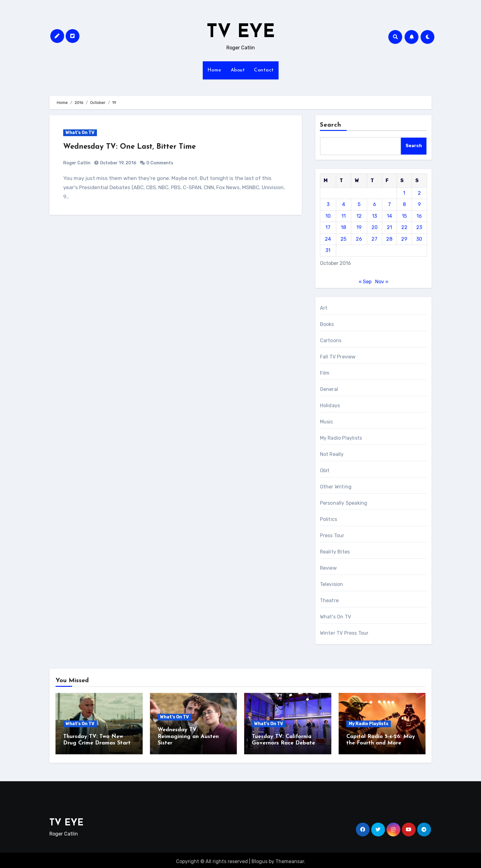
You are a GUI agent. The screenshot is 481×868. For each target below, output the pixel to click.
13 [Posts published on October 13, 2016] (375, 216)
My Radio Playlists (341, 438)
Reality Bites (335, 552)
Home (214, 70)
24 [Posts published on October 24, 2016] (328, 239)
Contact (264, 70)
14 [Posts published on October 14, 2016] (389, 216)
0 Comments (160, 163)
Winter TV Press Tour (344, 633)
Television (332, 584)
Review (328, 568)
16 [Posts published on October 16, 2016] (419, 216)
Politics (329, 519)
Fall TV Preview (338, 357)
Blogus (260, 859)
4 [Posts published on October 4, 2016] (344, 204)
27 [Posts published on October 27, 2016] (374, 239)
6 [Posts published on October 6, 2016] (375, 204)
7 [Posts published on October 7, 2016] (389, 204)
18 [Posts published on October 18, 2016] (343, 227)
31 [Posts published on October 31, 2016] (328, 250)
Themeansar (290, 859)
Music (327, 422)
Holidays (330, 405)
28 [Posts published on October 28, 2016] (389, 239)
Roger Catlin (77, 163)
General (329, 389)
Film (325, 373)
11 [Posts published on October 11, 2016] (344, 216)
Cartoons (331, 340)
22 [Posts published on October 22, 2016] (404, 227)
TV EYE (241, 33)
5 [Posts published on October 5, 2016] (359, 204)
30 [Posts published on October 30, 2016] (419, 239)
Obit (325, 470)
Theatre (329, 600)
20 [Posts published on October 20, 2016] (375, 227)
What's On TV (80, 133)
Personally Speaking (344, 503)
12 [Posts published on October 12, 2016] (359, 216)
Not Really (332, 454)
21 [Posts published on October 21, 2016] (389, 227)
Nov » (382, 282)
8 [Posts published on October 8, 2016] (404, 204)
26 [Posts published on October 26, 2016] (359, 239)
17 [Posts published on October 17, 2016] (328, 227)
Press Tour (332, 535)
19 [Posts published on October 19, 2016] (359, 227)
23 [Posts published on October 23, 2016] (419, 227)
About (238, 70)
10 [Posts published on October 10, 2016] (328, 216)
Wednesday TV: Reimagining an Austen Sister (188, 736)
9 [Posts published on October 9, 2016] (419, 204)
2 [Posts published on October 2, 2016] (419, 193)
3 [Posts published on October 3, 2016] (328, 204)
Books (327, 324)
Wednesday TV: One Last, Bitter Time (129, 147)
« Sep (365, 282)
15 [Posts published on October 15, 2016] (404, 216)
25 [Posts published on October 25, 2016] (343, 239)
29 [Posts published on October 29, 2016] (404, 239)
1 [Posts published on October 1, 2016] (404, 193)
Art (324, 308)
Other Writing (336, 487)
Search (331, 125)
